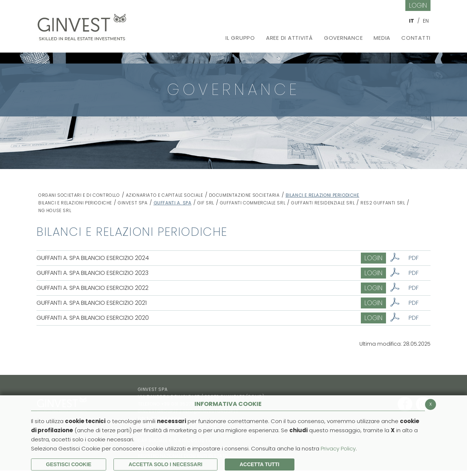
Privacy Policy (338, 448)
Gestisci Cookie (69, 464)
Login (418, 5)
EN (426, 21)
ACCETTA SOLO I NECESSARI (165, 464)
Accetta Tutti (260, 464)
